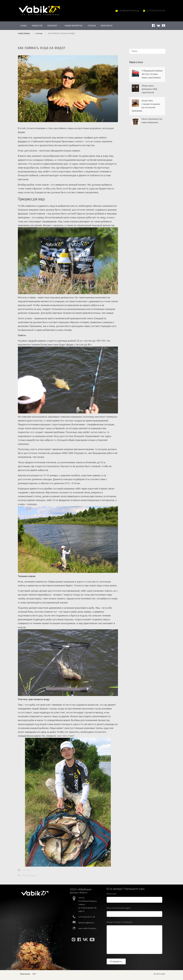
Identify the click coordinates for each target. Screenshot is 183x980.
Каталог (52, 26)
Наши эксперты (74, 26)
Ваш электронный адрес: (119, 908)
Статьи (92, 26)
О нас (24, 26)
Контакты (107, 26)
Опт (34, 974)
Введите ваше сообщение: (120, 922)
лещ (24, 875)
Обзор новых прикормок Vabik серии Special (149, 89)
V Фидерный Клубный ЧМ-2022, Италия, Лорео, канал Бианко (152, 74)
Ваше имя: (112, 894)
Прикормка (25, 974)
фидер (32, 875)
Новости (37, 26)
